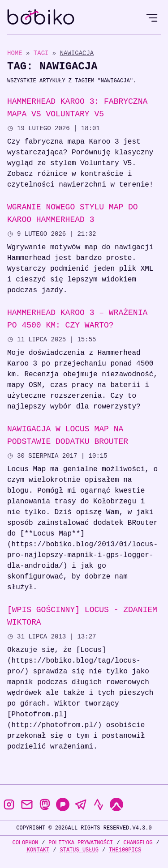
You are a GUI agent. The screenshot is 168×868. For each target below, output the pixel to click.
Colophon (25, 843)
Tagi (43, 53)
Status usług (79, 850)
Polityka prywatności (81, 843)
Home (15, 53)
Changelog (138, 843)
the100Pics (125, 850)
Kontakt (38, 850)
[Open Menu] (152, 18)
